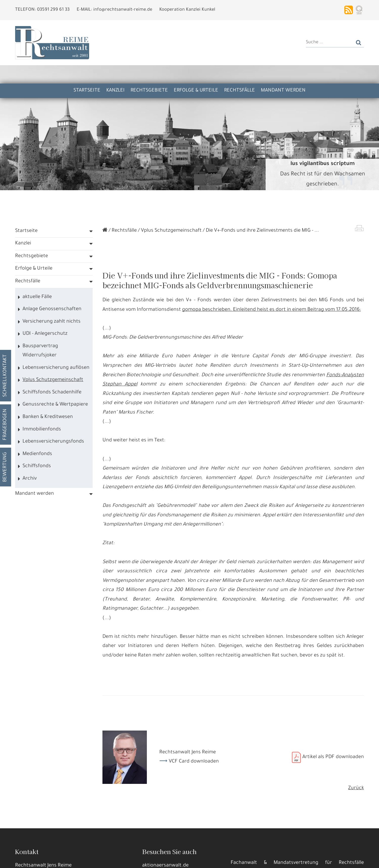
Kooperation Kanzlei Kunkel (187, 10)
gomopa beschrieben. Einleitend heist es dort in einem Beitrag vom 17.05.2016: (272, 310)
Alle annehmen (31, 859)
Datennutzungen (113, 844)
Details (64, 859)
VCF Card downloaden (194, 762)
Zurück (356, 788)
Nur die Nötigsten (98, 859)
